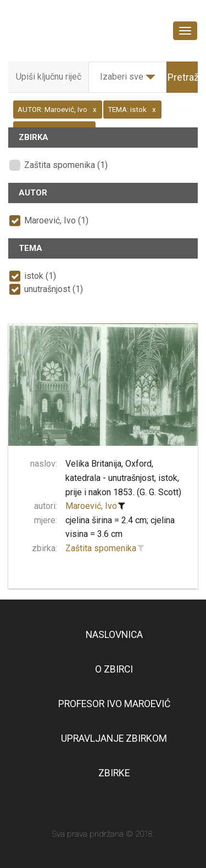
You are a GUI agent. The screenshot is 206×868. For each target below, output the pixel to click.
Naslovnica (114, 635)
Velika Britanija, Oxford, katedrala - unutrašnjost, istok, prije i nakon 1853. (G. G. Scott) (123, 478)
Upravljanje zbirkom (114, 738)
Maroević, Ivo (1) (56, 220)
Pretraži (184, 77)
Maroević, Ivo (91, 506)
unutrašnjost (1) (54, 289)
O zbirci (114, 669)
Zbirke (114, 773)
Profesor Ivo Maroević (114, 704)
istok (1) (40, 276)
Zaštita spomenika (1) (66, 165)
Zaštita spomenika (101, 548)
